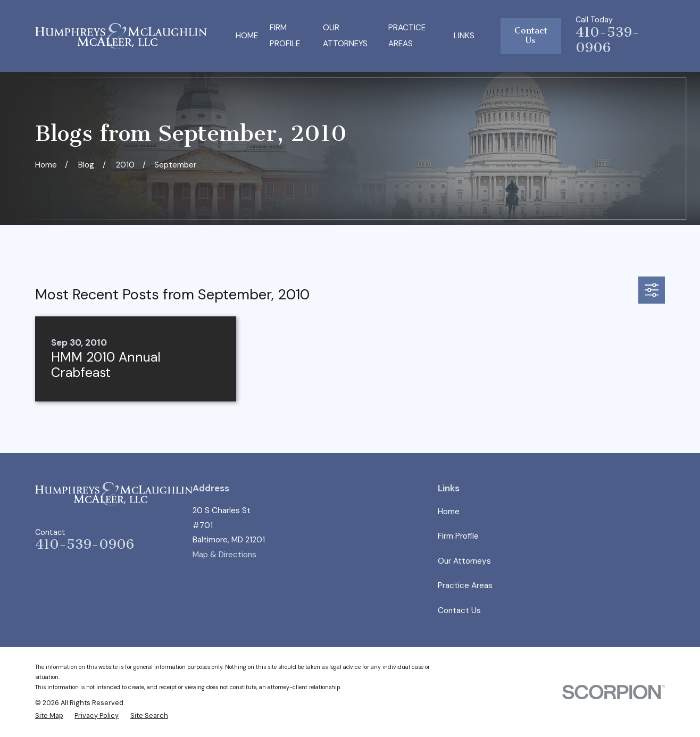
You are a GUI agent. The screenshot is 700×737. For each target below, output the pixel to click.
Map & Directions (224, 555)
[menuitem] (49, 716)
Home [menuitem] (247, 36)
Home (449, 512)
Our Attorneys (464, 561)
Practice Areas (465, 585)
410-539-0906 (607, 40)
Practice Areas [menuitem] (407, 36)
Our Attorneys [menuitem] (345, 36)
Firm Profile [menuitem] (285, 36)
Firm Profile (458, 536)
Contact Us (531, 35)
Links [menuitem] (464, 36)
